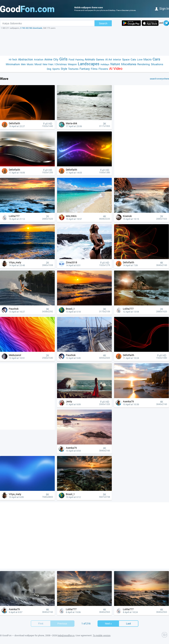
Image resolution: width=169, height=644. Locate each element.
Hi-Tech (13, 59)
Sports (56, 69)
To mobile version (102, 635)
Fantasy (85, 69)
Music (30, 64)
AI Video (116, 68)
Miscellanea (129, 64)
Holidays (105, 64)
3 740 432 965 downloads (31, 28)
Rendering (144, 64)
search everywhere (159, 79)
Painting (79, 60)
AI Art (109, 59)
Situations (157, 64)
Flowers (103, 69)
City (56, 59)
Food (71, 59)
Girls (63, 59)
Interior (117, 59)
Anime (48, 59)
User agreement (84, 635)
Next (108, 623)
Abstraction (26, 59)
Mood (38, 64)
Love (140, 59)
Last (129, 623)
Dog (49, 69)
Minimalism (13, 64)
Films (94, 69)
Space (126, 59)
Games (100, 59)
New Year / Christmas (55, 64)
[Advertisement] (84, 42)
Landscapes (89, 64)
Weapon (72, 64)
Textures (73, 69)
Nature (115, 64)
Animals (90, 59)
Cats (133, 59)
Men (23, 64)
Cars (156, 59)
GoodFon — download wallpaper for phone (23, 635)
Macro (148, 59)
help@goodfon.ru (66, 635)
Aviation (39, 59)
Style (64, 69)
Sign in (162, 8)
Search (103, 23)
